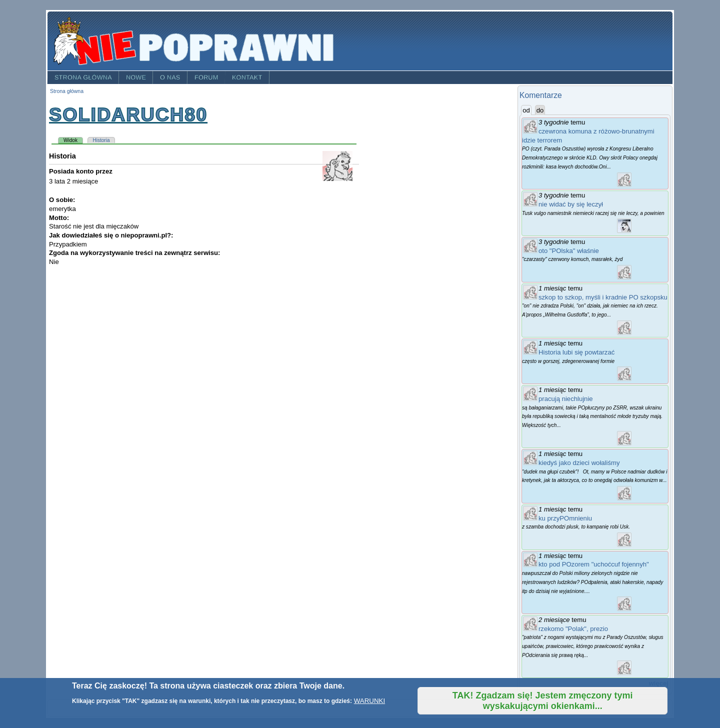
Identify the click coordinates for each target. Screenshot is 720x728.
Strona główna (83, 77)
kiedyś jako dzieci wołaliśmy (579, 463)
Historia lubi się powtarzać (576, 352)
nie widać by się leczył (571, 204)
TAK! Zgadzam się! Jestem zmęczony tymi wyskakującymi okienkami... (543, 701)
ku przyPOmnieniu (565, 518)
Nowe (136, 77)
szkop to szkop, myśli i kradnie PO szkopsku (603, 297)
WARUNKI (369, 701)
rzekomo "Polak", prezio (573, 629)
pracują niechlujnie (566, 399)
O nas (170, 77)
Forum (206, 77)
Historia (101, 140)
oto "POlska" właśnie (569, 251)
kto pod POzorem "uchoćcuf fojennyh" (594, 564)
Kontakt (247, 77)
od (527, 110)
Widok (73, 140)
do (540, 110)
